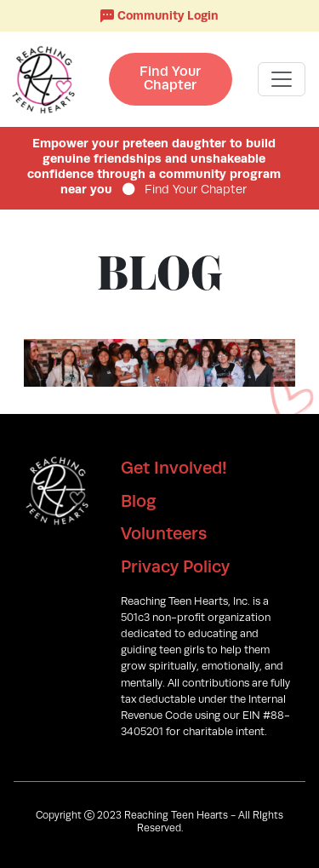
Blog (139, 501)
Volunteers (164, 533)
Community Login (159, 16)
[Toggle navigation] (282, 79)
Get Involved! (174, 468)
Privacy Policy (175, 566)
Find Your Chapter (170, 78)
